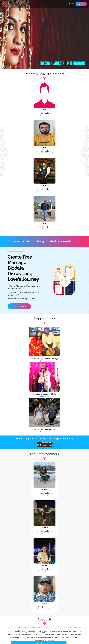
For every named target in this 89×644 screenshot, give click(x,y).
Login (81, 4)
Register (71, 4)
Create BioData (19, 306)
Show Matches (16, 249)
